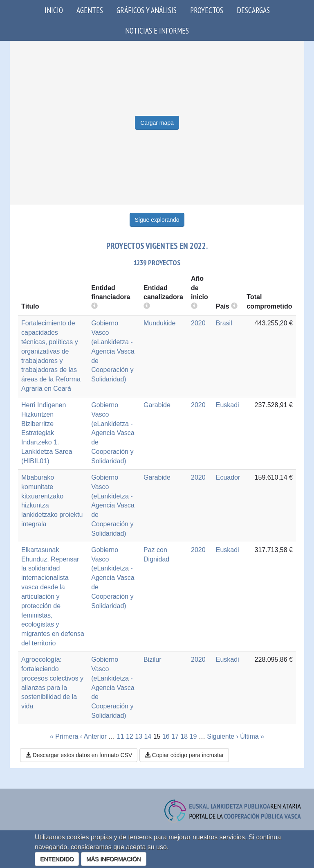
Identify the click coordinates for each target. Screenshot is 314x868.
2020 (198, 323)
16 (166, 736)
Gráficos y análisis (147, 10)
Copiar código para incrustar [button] (184, 755)
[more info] (194, 306)
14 (148, 736)
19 (193, 736)
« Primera (64, 736)
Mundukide (159, 323)
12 (130, 736)
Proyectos (207, 10)
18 (184, 736)
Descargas (253, 10)
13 (139, 736)
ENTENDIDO (57, 859)
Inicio (54, 10)
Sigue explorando (157, 220)
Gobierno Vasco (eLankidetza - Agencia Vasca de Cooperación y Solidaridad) (113, 351)
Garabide (157, 405)
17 (175, 736)
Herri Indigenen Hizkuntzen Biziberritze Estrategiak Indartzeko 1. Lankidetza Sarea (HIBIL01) (47, 433)
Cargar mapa (157, 123)
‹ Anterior (93, 736)
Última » (252, 736)
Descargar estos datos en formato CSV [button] (79, 755)
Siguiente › (223, 736)
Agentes (90, 10)
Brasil (224, 323)
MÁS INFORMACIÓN (114, 859)
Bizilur (153, 659)
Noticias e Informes (157, 30)
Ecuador (228, 477)
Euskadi (228, 405)
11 (121, 736)
